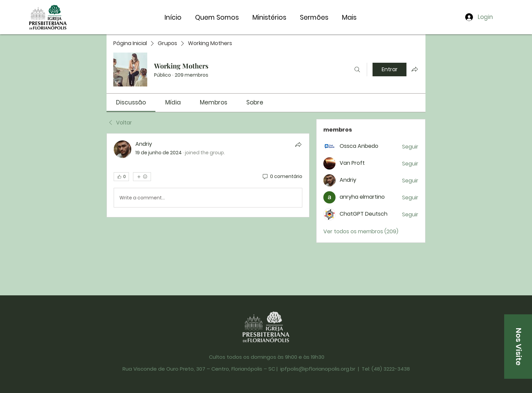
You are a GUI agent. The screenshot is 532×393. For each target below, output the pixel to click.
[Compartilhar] (298, 144)
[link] (131, 102)
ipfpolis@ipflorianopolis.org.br (318, 369)
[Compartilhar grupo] (415, 69)
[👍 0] (121, 177)
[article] (208, 175)
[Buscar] (357, 70)
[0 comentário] (282, 177)
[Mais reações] (142, 177)
